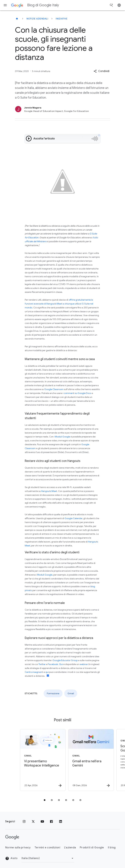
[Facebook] (51, 821)
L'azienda (70, 848)
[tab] (45, 800)
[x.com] (33, 821)
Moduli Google (62, 437)
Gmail (71, 693)
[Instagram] (24, 821)
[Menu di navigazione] (5, 5)
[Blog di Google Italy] (17, 19)
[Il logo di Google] (12, 837)
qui (47, 672)
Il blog (112, 848)
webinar (84, 664)
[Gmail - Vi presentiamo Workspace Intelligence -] (38, 760)
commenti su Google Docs (77, 393)
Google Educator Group (65, 660)
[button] (101, 71)
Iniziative (62, 19)
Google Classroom (54, 389)
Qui (61, 664)
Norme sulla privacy (18, 848)
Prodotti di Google (92, 848)
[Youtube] (42, 821)
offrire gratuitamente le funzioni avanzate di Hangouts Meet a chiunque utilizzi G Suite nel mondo (59, 304)
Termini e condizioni (47, 848)
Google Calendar (73, 518)
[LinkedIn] (61, 821)
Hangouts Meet (49, 491)
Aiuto (11, 858)
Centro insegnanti (34, 672)
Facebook (53, 664)
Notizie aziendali (37, 19)
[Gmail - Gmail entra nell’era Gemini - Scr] (86, 760)
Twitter (42, 664)
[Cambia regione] (48, 858)
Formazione (53, 693)
